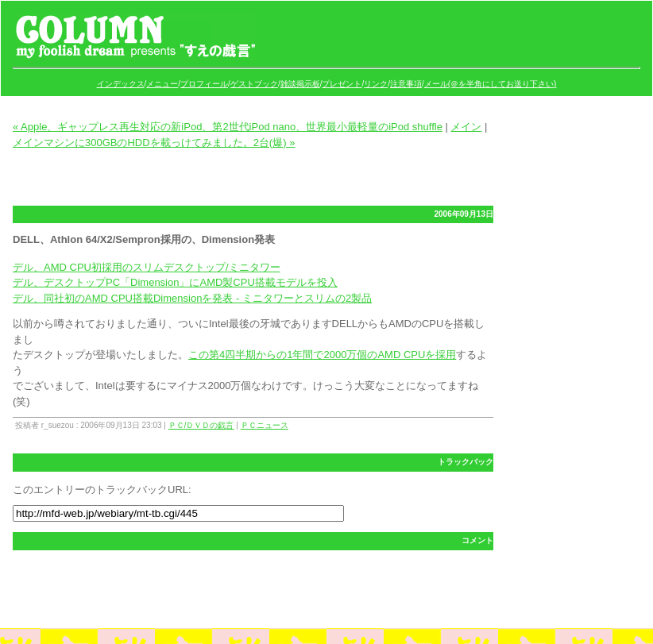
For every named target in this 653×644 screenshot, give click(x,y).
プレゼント (342, 84)
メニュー (162, 84)
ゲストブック (254, 84)
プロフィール (204, 84)
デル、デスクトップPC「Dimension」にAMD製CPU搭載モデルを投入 (175, 282)
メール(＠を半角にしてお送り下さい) (491, 84)
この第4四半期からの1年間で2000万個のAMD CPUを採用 (322, 355)
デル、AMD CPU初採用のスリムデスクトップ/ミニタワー (147, 267)
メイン (466, 127)
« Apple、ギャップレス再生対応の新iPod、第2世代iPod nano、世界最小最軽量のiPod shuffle (228, 127)
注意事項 (406, 84)
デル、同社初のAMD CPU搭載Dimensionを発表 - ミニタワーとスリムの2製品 (192, 298)
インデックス (121, 84)
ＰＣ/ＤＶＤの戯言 (201, 425)
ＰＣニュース (265, 425)
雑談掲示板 (300, 84)
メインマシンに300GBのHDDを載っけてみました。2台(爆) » (154, 143)
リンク (376, 84)
